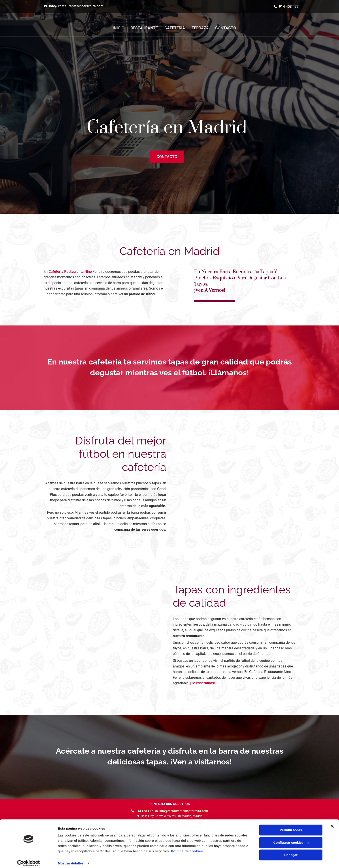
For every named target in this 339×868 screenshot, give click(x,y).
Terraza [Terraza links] (200, 28)
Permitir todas (291, 826)
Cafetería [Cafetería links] (175, 28)
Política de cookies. (187, 847)
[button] (167, 157)
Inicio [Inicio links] (119, 28)
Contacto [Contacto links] (226, 28)
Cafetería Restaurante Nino (70, 272)
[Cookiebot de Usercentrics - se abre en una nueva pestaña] (29, 859)
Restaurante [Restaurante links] (144, 28)
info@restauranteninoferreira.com (76, 6)
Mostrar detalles (71, 859)
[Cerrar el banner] (332, 822)
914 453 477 (289, 7)
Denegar (291, 851)
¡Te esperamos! (202, 683)
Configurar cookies (291, 838)
